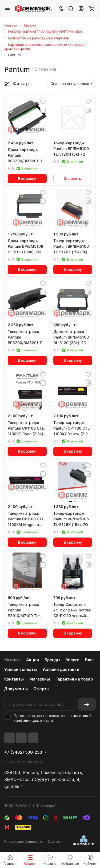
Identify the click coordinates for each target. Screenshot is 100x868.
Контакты (14, 679)
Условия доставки (61, 669)
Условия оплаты (21, 669)
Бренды (52, 660)
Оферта (41, 689)
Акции (33, 660)
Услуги (73, 660)
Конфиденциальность (24, 841)
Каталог (12, 660)
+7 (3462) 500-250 (23, 752)
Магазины (40, 679)
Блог (90, 660)
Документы (16, 689)
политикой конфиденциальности (53, 718)
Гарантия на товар (74, 679)
